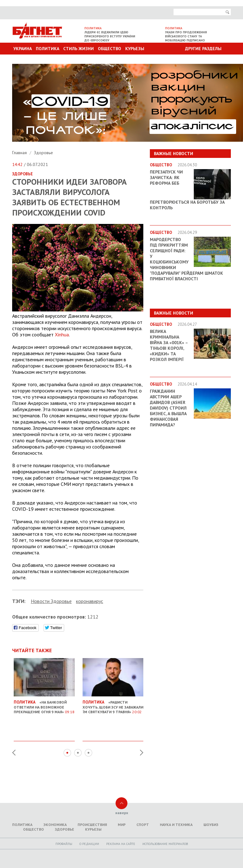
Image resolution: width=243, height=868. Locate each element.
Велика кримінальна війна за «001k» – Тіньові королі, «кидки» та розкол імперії (169, 345)
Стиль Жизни (79, 49)
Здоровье (43, 153)
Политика (48, 49)
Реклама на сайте (121, 844)
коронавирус (90, 601)
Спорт (143, 825)
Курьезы (135, 49)
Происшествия (92, 825)
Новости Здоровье (51, 601)
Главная (20, 153)
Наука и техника (176, 825)
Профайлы (64, 844)
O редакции (89, 844)
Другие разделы (203, 49)
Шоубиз (211, 825)
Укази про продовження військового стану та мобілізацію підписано (186, 36)
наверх (122, 813)
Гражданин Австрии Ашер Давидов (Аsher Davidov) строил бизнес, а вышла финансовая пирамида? (168, 408)
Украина (23, 49)
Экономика (55, 825)
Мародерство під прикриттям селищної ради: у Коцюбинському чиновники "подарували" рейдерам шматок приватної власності (186, 259)
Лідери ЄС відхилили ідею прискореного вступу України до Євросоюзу (110, 36)
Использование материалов (165, 844)
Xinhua (62, 334)
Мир (122, 825)
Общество (110, 49)
